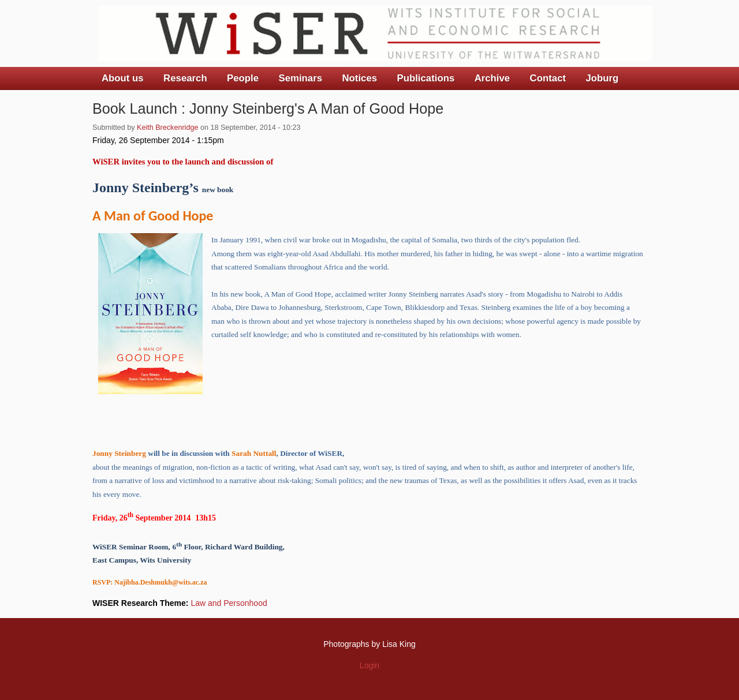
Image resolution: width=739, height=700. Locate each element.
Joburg (602, 78)
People (243, 78)
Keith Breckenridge (167, 128)
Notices (359, 78)
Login (369, 665)
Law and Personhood (229, 603)
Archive (492, 78)
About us (123, 78)
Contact (548, 78)
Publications (426, 78)
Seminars (301, 78)
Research (185, 78)
